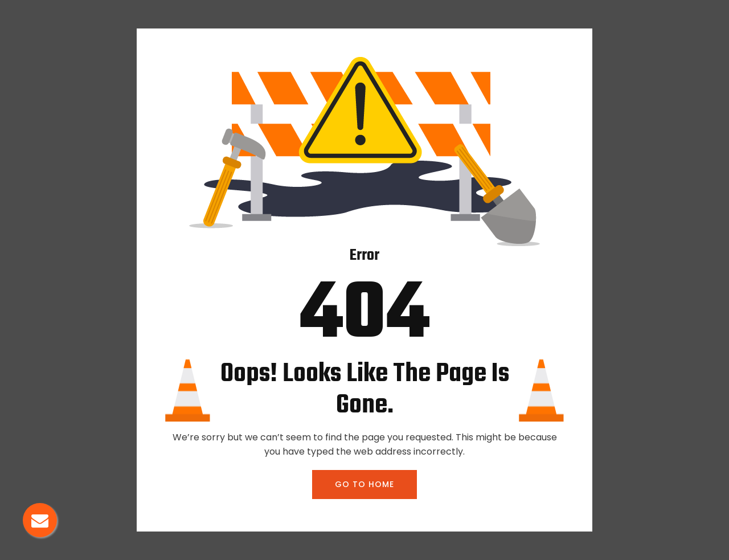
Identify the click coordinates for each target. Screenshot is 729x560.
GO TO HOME (364, 484)
